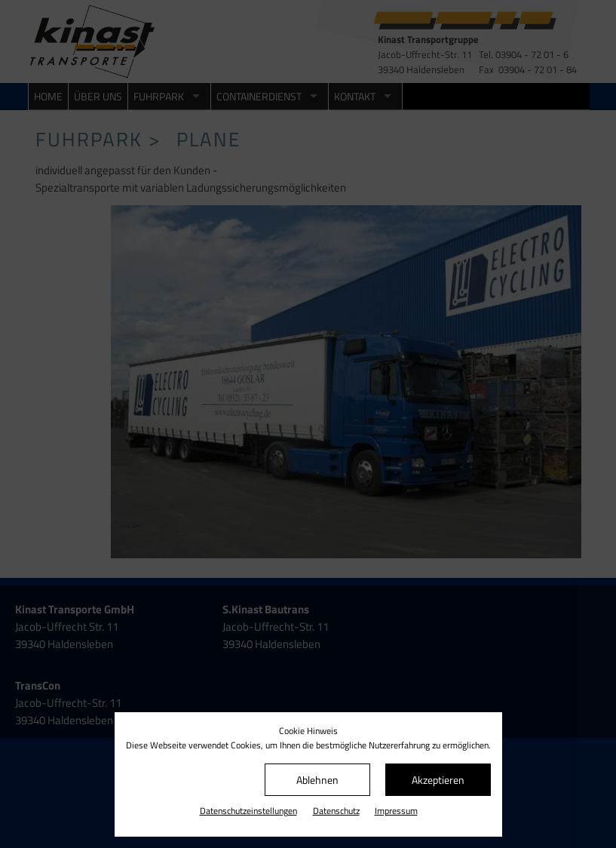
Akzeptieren (438, 780)
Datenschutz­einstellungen (248, 811)
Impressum (396, 811)
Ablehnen (317, 780)
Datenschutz (336, 811)
